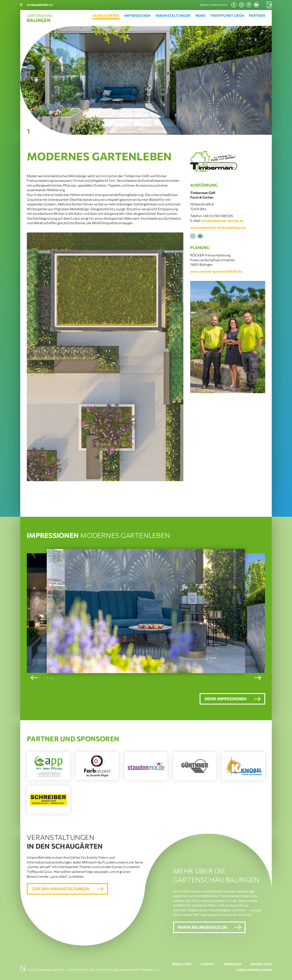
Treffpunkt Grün (227, 15)
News (200, 15)
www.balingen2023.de (202, 927)
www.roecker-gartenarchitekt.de (216, 271)
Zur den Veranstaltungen (60, 889)
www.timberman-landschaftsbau (216, 227)
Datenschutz (261, 964)
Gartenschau (40, 18)
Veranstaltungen (173, 15)
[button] (34, 678)
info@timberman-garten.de (222, 220)
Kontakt (208, 964)
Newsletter (182, 964)
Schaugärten (106, 15)
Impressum (233, 964)
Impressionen (137, 15)
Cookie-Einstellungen (254, 970)
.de (244, 227)
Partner (257, 15)
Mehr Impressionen (225, 699)
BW (40, 5)
